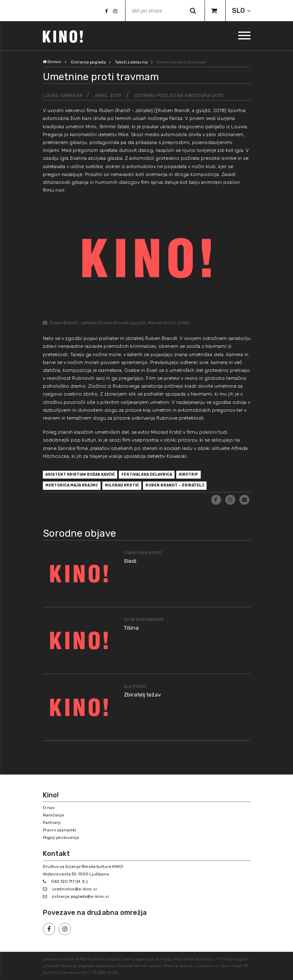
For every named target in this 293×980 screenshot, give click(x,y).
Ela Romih (135, 687)
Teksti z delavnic (132, 62)
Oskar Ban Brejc (143, 553)
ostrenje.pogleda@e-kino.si (80, 897)
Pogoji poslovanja (61, 838)
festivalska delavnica (147, 474)
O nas (49, 808)
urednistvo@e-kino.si (74, 889)
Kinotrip (188, 474)
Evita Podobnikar (144, 620)
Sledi (130, 561)
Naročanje (53, 815)
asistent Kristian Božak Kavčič (80, 474)
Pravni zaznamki (59, 830)
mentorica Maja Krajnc (72, 485)
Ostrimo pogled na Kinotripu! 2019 (179, 95)
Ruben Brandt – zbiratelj (175, 485)
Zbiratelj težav (142, 695)
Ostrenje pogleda (88, 62)
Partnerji (52, 823)
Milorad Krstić (122, 485)
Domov (52, 62)
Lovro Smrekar (63, 95)
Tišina (131, 628)
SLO (238, 11)
